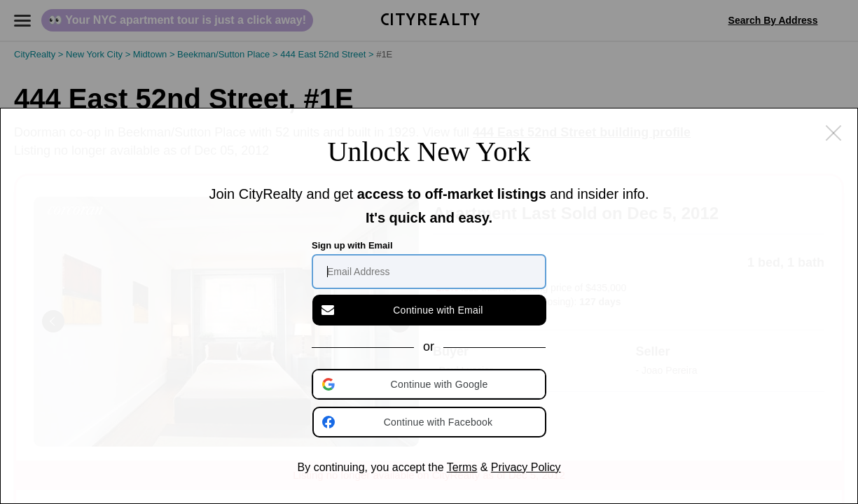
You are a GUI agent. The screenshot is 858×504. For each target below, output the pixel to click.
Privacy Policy (526, 467)
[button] (430, 384)
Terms (462, 467)
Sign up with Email (352, 245)
